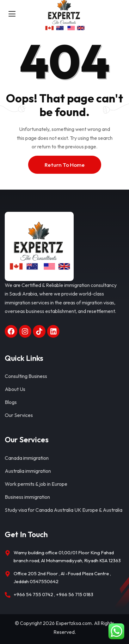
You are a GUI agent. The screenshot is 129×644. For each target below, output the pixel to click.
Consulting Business (26, 376)
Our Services (19, 415)
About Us (15, 389)
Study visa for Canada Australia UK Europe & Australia (64, 510)
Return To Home (65, 165)
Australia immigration (28, 471)
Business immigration (27, 497)
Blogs (11, 402)
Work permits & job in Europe (36, 484)
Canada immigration (27, 458)
